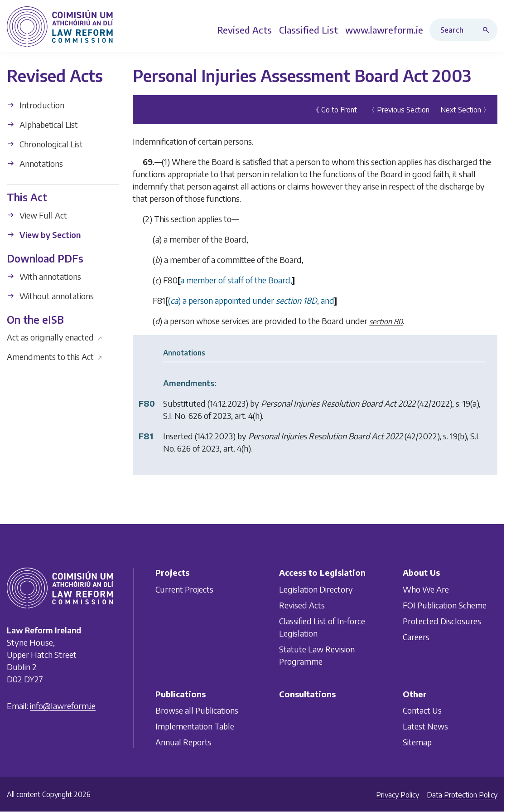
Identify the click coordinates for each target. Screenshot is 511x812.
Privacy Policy (398, 795)
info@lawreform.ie (63, 706)
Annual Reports (183, 742)
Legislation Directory (316, 589)
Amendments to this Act (55, 357)
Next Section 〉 (465, 110)
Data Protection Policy (462, 795)
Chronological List (45, 144)
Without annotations (50, 296)
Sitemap (417, 742)
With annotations (44, 276)
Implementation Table (195, 726)
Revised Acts (302, 605)
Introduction (36, 105)
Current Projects (184, 589)
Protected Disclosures (442, 621)
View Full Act (37, 215)
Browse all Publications (197, 710)
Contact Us (422, 710)
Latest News (425, 726)
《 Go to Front (335, 110)
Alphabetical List (42, 124)
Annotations (35, 163)
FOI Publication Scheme (445, 605)
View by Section (44, 235)
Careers (416, 637)
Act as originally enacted (55, 337)
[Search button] (488, 30)
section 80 (386, 321)
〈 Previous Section (399, 110)
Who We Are (426, 589)
